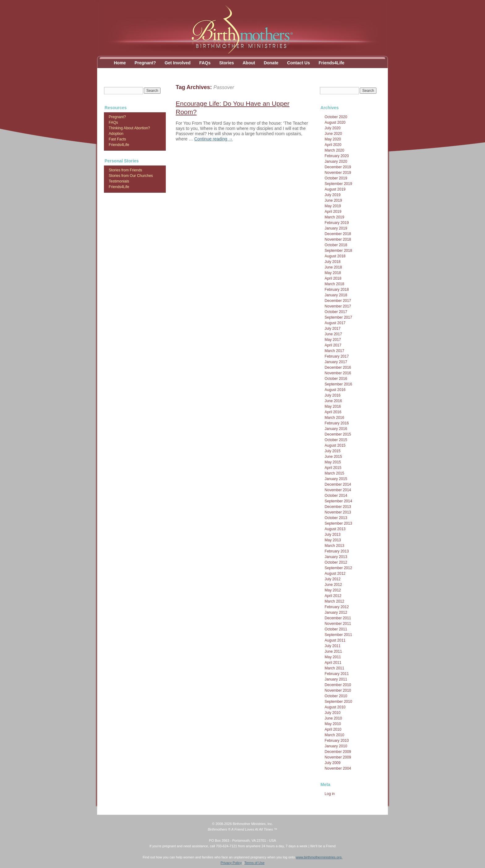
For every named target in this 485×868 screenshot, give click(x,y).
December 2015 (338, 434)
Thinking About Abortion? (129, 128)
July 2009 (333, 763)
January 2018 (336, 295)
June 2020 (333, 134)
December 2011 (338, 618)
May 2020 (333, 139)
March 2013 (335, 546)
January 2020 (336, 161)
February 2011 (337, 674)
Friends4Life (331, 63)
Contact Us (298, 63)
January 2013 (336, 557)
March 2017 (335, 351)
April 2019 (333, 212)
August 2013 (335, 529)
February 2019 (337, 223)
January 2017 (336, 362)
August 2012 (335, 574)
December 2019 (338, 167)
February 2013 (337, 551)
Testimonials (119, 181)
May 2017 (333, 340)
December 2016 (338, 367)
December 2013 (338, 507)
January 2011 (336, 679)
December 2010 (338, 685)
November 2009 (338, 757)
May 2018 (333, 273)
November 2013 (338, 512)
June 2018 (333, 267)
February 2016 (337, 423)
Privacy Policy (231, 863)
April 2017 (333, 345)
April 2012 (333, 596)
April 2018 (333, 278)
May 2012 (333, 590)
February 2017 (337, 356)
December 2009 (338, 752)
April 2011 (333, 663)
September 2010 (339, 702)
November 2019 (338, 173)
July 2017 (333, 329)
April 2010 (333, 729)
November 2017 (338, 306)
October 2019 (336, 178)
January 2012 (336, 612)
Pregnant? (145, 63)
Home (120, 63)
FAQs (205, 63)
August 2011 (335, 640)
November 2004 (338, 768)
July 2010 (333, 713)
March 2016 (335, 418)
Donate (271, 63)
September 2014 (339, 501)
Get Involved (178, 63)
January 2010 (336, 746)
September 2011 (339, 635)
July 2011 (333, 646)
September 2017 (339, 317)
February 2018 (337, 290)
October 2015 (336, 440)
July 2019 (333, 195)
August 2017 (335, 323)
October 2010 (336, 696)
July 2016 (333, 395)
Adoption (116, 134)
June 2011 (333, 651)
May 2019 (333, 206)
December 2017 (338, 301)
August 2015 (335, 445)
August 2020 (335, 122)
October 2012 (336, 562)
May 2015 (333, 462)
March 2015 (335, 473)
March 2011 (335, 668)
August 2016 (335, 390)
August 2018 (335, 256)
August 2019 (335, 189)
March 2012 (335, 601)
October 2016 (336, 379)
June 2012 (333, 585)
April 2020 (333, 145)
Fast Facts (118, 139)
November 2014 (338, 490)
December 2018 (338, 234)
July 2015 (333, 451)
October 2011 (336, 629)
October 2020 (336, 117)
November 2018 (338, 239)
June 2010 (333, 718)
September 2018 (339, 251)
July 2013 (333, 535)
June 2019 (333, 200)
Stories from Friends (126, 170)
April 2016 (333, 412)
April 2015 (333, 468)
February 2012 (337, 607)
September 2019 (339, 184)
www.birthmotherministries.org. (319, 857)
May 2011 (333, 657)
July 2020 (333, 128)
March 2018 (335, 284)
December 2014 (338, 484)
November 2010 (338, 690)
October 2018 (336, 245)
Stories (227, 63)
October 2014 (336, 496)
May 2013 (333, 540)
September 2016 (339, 384)
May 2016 (333, 406)
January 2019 (336, 228)
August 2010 (335, 707)
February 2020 (337, 156)
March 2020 (335, 150)
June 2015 (333, 457)
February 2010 (337, 741)
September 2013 (339, 523)
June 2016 (333, 401)
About (249, 63)
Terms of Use (254, 863)
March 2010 (335, 735)
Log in (330, 794)
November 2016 (338, 373)
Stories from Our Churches (131, 176)
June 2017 (333, 334)
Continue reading (214, 139)
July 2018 (333, 262)
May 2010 (333, 724)
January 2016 (336, 429)
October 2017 (336, 312)
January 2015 (336, 479)
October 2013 (336, 518)
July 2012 (333, 579)
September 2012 (339, 568)
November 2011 (338, 624)
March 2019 (335, 217)
